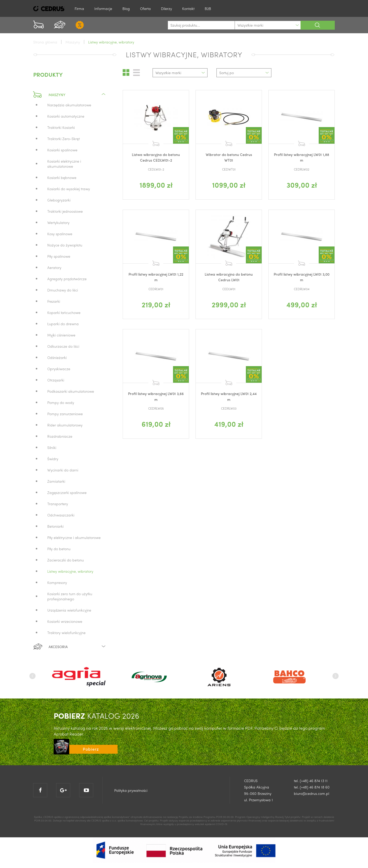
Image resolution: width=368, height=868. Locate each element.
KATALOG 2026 (96, 715)
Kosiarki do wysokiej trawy (69, 189)
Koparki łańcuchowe (64, 312)
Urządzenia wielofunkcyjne (69, 610)
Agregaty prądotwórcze (67, 279)
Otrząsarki (56, 380)
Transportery (58, 504)
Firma (79, 8)
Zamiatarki (56, 481)
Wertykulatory (58, 222)
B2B (208, 8)
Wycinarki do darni (63, 470)
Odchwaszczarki (61, 515)
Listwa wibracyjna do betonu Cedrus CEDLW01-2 (156, 157)
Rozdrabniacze (60, 436)
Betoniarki (55, 526)
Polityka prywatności (131, 790)
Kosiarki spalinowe (62, 150)
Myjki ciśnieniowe (61, 335)
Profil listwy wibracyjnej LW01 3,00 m (302, 277)
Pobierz (91, 749)
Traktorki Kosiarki (61, 127)
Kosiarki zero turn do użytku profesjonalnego (70, 596)
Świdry (53, 459)
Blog (126, 8)
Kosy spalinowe (60, 234)
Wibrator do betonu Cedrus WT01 (229, 157)
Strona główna (45, 42)
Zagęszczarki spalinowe (67, 492)
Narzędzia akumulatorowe (69, 105)
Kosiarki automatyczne (66, 116)
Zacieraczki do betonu (66, 560)
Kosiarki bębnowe (62, 177)
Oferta (145, 8)
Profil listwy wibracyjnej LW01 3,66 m (156, 396)
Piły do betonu (59, 549)
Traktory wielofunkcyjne (66, 633)
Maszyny (70, 95)
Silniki (52, 447)
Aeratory (54, 267)
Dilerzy (166, 8)
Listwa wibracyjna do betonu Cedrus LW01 (229, 277)
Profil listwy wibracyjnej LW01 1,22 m (156, 277)
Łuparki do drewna (63, 324)
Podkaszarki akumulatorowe (71, 391)
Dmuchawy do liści (63, 290)
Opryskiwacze (59, 369)
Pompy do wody (61, 402)
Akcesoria (70, 647)
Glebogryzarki (59, 200)
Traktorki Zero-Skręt (64, 139)
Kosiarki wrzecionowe (65, 621)
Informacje (103, 8)
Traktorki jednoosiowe (65, 211)
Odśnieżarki (57, 357)
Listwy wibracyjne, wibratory (70, 571)
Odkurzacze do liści (63, 346)
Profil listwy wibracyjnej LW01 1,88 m (302, 157)
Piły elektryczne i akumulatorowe (74, 537)
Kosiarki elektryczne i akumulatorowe (64, 164)
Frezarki (54, 301)
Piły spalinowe (59, 256)
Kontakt (188, 8)
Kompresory (57, 582)
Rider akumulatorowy (65, 425)
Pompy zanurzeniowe (65, 414)
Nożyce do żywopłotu (65, 245)
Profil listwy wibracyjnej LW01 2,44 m (229, 396)
